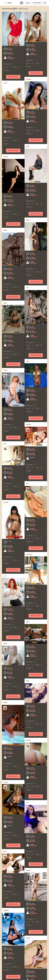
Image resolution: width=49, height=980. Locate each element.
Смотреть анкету (13, 77)
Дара (26, 219)
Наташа (7, 474)
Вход (45, 3)
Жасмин (29, 79)
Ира (26, 470)
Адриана (7, 847)
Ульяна (7, 156)
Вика (26, 656)
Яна (26, 976)
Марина (27, 412)
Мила (26, 146)
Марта (7, 661)
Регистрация (37, 3)
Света (5, 83)
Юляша (27, 719)
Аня (26, 286)
